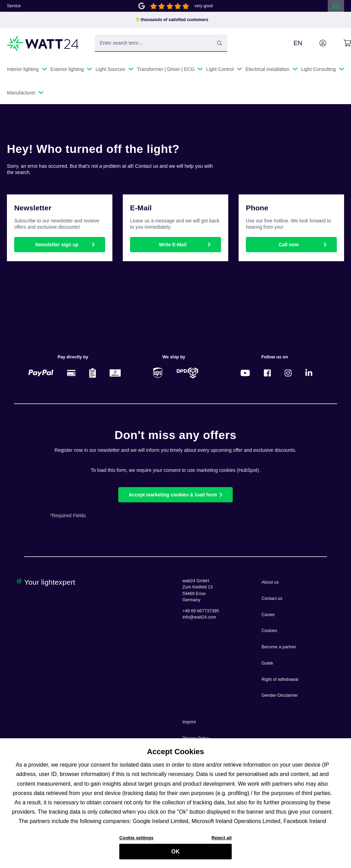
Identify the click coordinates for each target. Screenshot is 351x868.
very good (204, 6)
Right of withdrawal (280, 679)
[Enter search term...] (161, 43)
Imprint (189, 722)
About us (270, 582)
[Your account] (315, 43)
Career (268, 615)
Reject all (222, 840)
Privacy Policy (196, 738)
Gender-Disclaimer (280, 695)
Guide (267, 663)
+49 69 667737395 (201, 611)
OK (175, 855)
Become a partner (279, 647)
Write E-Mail (173, 245)
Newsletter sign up (57, 245)
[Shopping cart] (339, 43)
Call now (289, 245)
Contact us (272, 599)
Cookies (269, 631)
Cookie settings (136, 840)
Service (14, 6)
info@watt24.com (200, 617)
